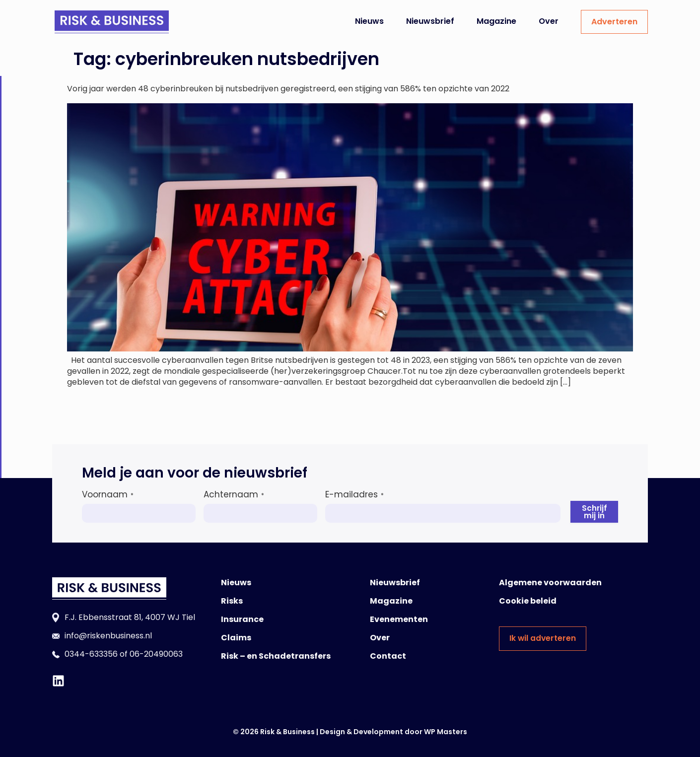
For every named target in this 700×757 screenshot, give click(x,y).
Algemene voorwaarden (550, 583)
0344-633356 (91, 654)
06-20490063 (156, 654)
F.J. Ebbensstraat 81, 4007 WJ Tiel (130, 617)
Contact (388, 656)
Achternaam (234, 494)
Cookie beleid (528, 601)
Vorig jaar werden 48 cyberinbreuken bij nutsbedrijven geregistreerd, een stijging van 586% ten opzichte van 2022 (288, 89)
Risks (232, 601)
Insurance (242, 619)
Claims (236, 638)
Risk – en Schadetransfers (276, 656)
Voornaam (108, 494)
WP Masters (446, 732)
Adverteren (614, 22)
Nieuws (369, 21)
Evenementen (399, 619)
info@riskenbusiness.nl (108, 636)
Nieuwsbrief (430, 21)
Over (549, 21)
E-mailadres (354, 494)
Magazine (496, 21)
